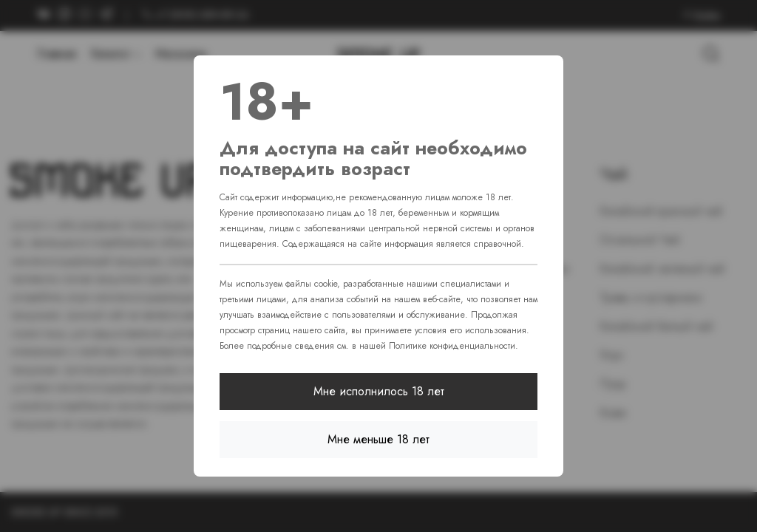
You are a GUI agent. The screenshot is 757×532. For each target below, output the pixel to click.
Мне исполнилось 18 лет (379, 391)
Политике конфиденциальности (452, 346)
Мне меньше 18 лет (378, 439)
